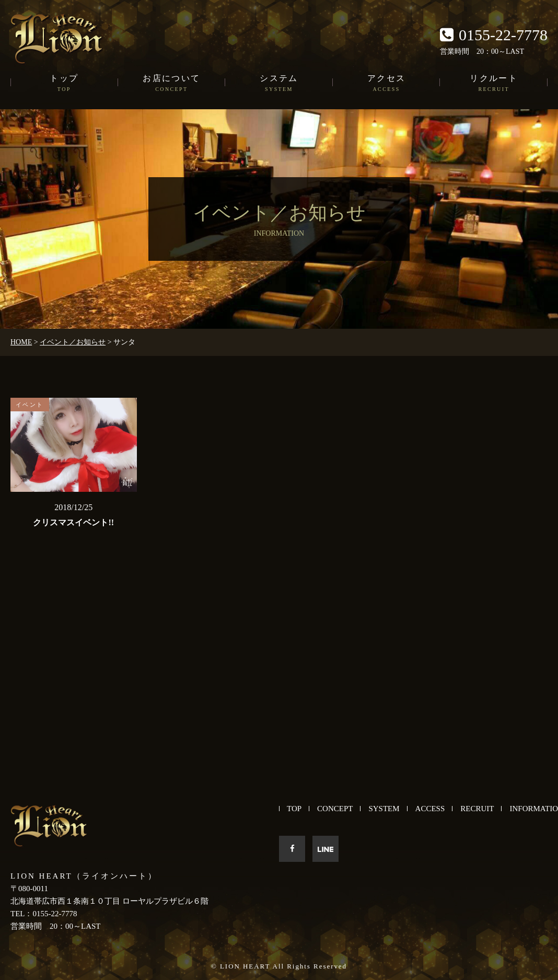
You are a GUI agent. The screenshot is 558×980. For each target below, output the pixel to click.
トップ (64, 84)
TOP (294, 809)
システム (279, 84)
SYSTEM (384, 809)
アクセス (387, 84)
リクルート (494, 84)
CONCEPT (335, 809)
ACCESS (430, 809)
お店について (172, 84)
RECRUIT (477, 809)
